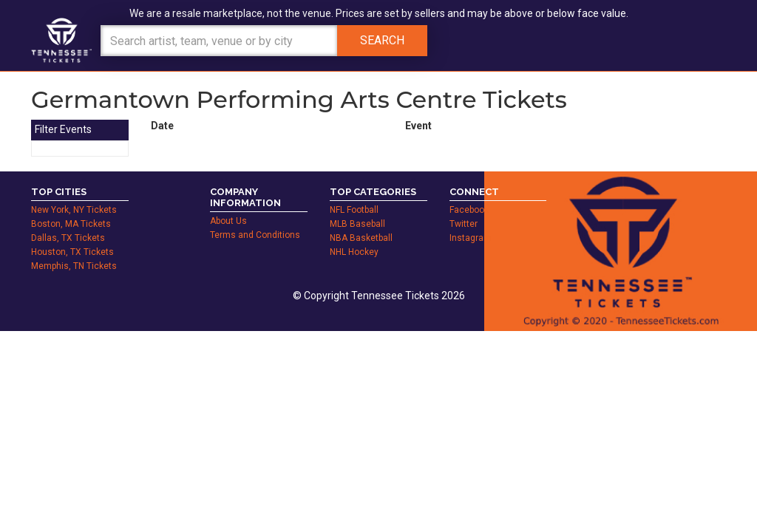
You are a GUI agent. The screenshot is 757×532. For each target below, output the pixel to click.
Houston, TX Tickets (72, 252)
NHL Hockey (354, 252)
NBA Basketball (361, 238)
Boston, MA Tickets (71, 224)
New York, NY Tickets (74, 210)
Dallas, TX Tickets (68, 238)
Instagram (471, 238)
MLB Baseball (357, 224)
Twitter (464, 224)
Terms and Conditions (255, 235)
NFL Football (354, 210)
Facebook (469, 210)
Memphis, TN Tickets (74, 266)
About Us (228, 221)
